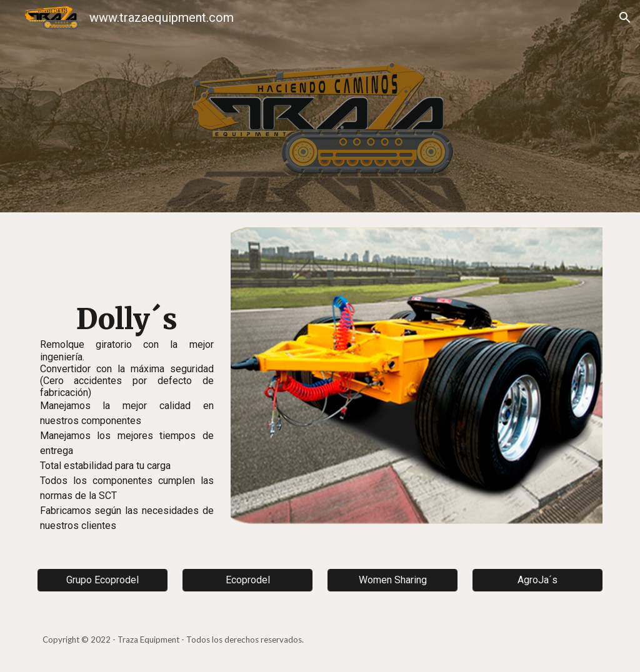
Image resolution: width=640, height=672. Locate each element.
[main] (127, 383)
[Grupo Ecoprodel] (103, 580)
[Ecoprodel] (248, 580)
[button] (625, 17)
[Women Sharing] (393, 580)
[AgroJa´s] (538, 580)
